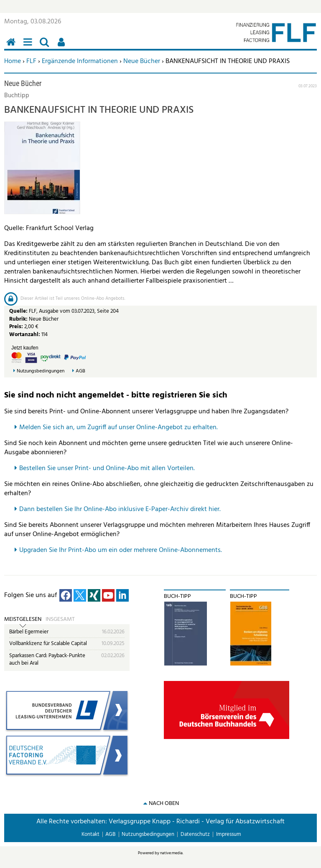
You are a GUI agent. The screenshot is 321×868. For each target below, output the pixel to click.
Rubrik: (19, 319)
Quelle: (19, 311)
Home (13, 61)
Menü (29, 47)
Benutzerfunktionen (63, 47)
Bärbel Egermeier (29, 632)
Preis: (16, 327)
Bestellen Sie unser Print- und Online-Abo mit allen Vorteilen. (107, 468)
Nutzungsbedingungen (41, 371)
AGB (80, 371)
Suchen (46, 47)
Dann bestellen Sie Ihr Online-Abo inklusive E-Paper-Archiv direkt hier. (120, 509)
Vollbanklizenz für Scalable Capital (48, 644)
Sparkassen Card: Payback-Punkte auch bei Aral (47, 659)
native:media (171, 853)
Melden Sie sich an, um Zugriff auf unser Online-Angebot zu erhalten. (118, 428)
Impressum (229, 834)
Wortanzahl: (25, 335)
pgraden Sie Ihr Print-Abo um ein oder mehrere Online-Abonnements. (123, 550)
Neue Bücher (142, 61)
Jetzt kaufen (25, 348)
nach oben (164, 803)
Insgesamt (60, 620)
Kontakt (90, 834)
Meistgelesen (23, 620)
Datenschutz (195, 834)
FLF (31, 61)
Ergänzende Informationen (80, 61)
